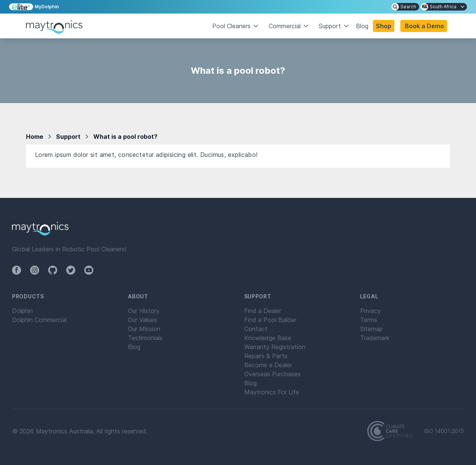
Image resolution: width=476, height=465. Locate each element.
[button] (424, 26)
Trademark (375, 338)
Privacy (370, 311)
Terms (369, 320)
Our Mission (144, 329)
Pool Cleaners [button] (236, 26)
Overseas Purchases (272, 374)
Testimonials (145, 338)
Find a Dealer (263, 311)
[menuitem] (405, 7)
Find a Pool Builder (270, 320)
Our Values (142, 320)
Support (68, 137)
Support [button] (334, 26)
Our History (144, 311)
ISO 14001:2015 (444, 431)
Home (35, 137)
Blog (362, 26)
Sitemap (371, 329)
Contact (256, 329)
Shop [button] (384, 26)
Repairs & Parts (266, 356)
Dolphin (22, 311)
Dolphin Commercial (39, 320)
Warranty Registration (275, 347)
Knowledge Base (268, 338)
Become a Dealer (268, 365)
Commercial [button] (289, 26)
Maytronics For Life (272, 392)
